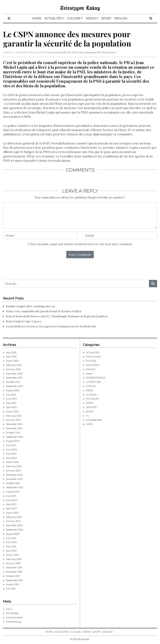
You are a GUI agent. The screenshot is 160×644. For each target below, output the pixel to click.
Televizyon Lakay (80, 8)
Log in (9, 609)
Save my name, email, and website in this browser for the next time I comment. (82, 244)
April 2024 (12, 458)
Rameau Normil (109, 52)
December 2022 (14, 525)
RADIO (90, 403)
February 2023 (14, 517)
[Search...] (76, 284)
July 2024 (11, 445)
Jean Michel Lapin (76, 52)
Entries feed (12, 613)
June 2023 (11, 500)
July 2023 (11, 496)
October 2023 (13, 483)
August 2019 (12, 584)
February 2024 (14, 466)
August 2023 (13, 492)
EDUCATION (93, 365)
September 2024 (15, 437)
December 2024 (14, 424)
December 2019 (14, 568)
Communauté (93, 357)
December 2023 (14, 475)
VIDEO (89, 424)
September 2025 (15, 386)
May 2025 (11, 403)
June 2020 (11, 542)
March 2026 (12, 361)
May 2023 (11, 504)
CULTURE (74, 18)
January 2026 (13, 369)
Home (89, 374)
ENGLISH (121, 18)
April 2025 (11, 407)
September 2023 (15, 487)
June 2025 (11, 399)
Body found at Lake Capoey (24, 321)
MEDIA (91, 18)
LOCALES (91, 386)
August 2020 (13, 534)
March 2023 (12, 513)
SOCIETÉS (91, 407)
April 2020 (11, 551)
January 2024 (13, 471)
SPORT (106, 18)
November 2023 (14, 479)
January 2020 (13, 563)
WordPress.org (14, 622)
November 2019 (14, 572)
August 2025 (13, 390)
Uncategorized (94, 420)
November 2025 (14, 378)
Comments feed (14, 617)
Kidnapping (90, 52)
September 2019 (14, 580)
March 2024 (12, 462)
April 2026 (11, 357)
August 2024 (13, 441)
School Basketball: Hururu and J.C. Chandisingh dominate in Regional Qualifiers (57, 316)
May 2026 (11, 352)
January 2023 (13, 521)
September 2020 (15, 530)
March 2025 (12, 412)
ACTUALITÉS (53, 18)
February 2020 (14, 559)
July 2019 (11, 589)
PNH (99, 52)
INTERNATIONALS (96, 378)
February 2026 (14, 365)
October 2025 (13, 382)
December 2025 (14, 374)
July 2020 (11, 538)
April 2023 (11, 509)
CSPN (64, 52)
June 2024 (12, 449)
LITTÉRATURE (93, 382)
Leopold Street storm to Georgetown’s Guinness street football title (51, 326)
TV (87, 416)
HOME (37, 18)
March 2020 (12, 555)
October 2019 (13, 576)
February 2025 (14, 416)
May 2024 (11, 454)
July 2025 (11, 395)
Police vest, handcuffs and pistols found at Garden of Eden (44, 311)
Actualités (56, 52)
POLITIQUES (93, 399)
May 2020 (11, 546)
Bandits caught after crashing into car (31, 306)
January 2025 (13, 420)
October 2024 (13, 433)
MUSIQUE (91, 395)
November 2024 (14, 428)
